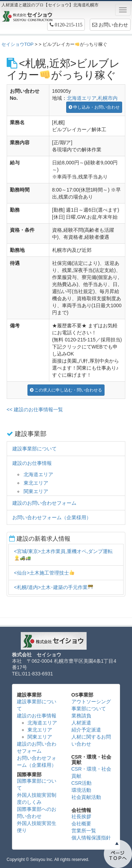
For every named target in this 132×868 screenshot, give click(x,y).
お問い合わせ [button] (110, 25)
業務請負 (81, 716)
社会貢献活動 (86, 797)
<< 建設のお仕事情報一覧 (35, 409)
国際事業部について (37, 784)
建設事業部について (34, 449)
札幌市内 (108, 98)
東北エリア (36, 483)
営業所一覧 (84, 831)
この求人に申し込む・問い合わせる (66, 390)
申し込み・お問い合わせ (94, 107)
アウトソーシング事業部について (91, 705)
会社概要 (81, 824)
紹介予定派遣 (86, 730)
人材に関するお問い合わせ (91, 740)
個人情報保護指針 (91, 838)
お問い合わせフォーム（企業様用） (52, 517)
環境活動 (81, 790)
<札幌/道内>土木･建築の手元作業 (54, 587)
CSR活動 (82, 783)
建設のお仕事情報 (32, 463)
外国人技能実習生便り (37, 827)
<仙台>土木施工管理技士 (44, 573)
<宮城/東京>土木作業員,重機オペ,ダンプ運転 (63, 554)
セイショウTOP (17, 44)
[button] (66, 25)
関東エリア (36, 491)
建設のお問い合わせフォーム (44, 503)
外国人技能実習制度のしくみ (37, 799)
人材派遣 (81, 723)
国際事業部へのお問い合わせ (37, 813)
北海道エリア (82, 98)
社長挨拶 (81, 817)
